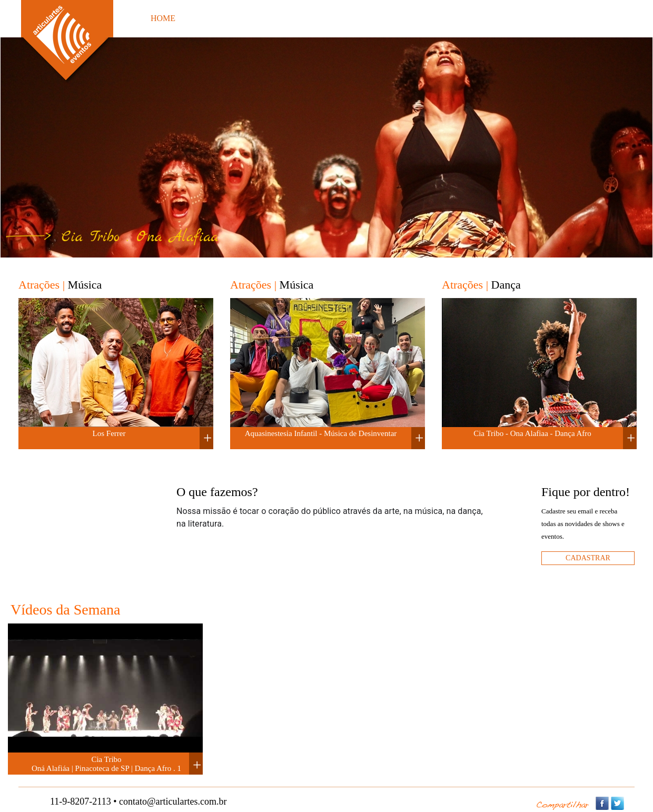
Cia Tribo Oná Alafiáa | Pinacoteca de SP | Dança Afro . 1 (106, 764)
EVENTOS (402, 18)
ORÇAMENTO (335, 18)
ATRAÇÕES (218, 18)
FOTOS (274, 18)
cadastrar (588, 558)
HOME (163, 18)
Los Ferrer (109, 433)
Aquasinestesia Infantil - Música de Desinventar (321, 433)
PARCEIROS (465, 18)
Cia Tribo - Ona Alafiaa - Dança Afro (532, 433)
